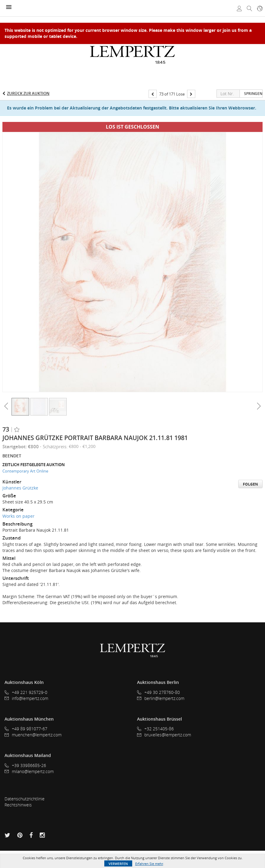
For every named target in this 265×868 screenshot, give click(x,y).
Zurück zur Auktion (28, 93)
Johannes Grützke (20, 488)
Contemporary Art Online (25, 471)
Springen (253, 94)
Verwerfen (118, 864)
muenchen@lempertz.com (33, 735)
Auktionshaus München (29, 719)
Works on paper (18, 516)
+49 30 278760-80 (158, 692)
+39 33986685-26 (25, 765)
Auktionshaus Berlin (158, 682)
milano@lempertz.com (29, 771)
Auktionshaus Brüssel (159, 719)
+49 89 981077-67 (26, 729)
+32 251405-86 (155, 729)
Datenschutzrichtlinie (25, 799)
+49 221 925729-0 (26, 692)
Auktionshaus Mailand (28, 755)
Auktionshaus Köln (24, 682)
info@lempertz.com (26, 698)
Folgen (250, 484)
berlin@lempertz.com (161, 698)
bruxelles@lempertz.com (164, 735)
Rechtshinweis (18, 805)
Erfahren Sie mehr (149, 864)
